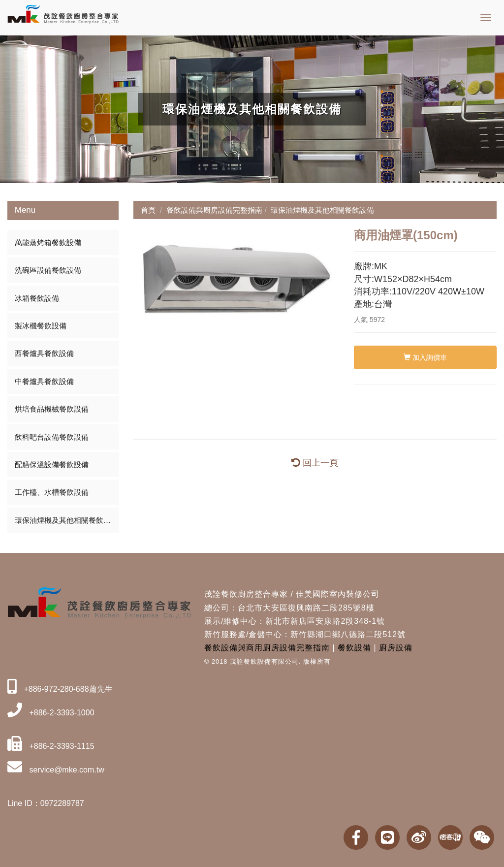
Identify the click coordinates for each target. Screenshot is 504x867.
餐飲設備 (354, 648)
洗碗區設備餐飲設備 (48, 270)
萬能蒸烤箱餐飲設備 (48, 242)
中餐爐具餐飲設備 (44, 381)
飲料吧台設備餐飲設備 (52, 437)
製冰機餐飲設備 (41, 326)
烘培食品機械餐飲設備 (52, 409)
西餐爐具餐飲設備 (44, 353)
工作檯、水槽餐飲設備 (52, 492)
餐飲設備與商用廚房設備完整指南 (267, 648)
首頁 (148, 210)
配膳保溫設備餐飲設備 (52, 465)
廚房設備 (396, 648)
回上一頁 (315, 463)
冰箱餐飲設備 (37, 298)
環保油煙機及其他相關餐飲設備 (66, 520)
